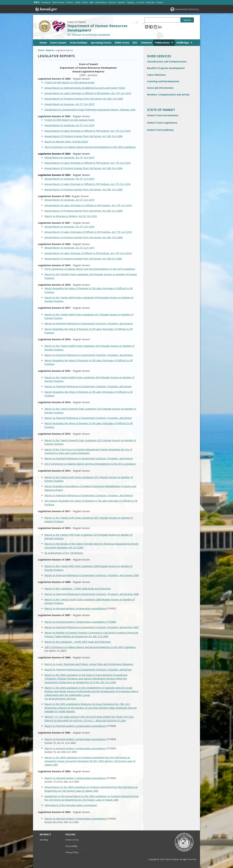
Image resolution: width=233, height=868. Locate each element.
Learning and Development (163, 81)
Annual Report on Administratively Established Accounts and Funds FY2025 (85, 88)
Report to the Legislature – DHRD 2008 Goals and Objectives (78, 588)
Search (187, 20)
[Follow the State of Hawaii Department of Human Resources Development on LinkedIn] (160, 27)
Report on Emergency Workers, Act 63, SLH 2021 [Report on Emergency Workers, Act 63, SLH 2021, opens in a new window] (71, 216)
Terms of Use (72, 840)
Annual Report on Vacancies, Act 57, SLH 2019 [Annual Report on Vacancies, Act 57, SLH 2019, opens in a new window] (69, 200)
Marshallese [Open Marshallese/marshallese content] (101, 2)
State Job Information (160, 88)
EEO (135, 43)
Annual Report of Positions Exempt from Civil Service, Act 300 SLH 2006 (83, 259)
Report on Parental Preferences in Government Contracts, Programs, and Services (89, 323)
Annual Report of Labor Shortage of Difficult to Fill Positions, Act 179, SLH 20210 (88, 253)
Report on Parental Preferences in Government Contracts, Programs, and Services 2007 (92, 627)
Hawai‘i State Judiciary (160, 130)
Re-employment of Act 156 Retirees (64, 553)
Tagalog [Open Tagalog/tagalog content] (130, 2)
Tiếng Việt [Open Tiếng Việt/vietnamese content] (150, 2)
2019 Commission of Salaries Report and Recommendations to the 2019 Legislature (90, 269)
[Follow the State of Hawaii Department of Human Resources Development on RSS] (147, 27)
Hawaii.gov (46, 9)
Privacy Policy (72, 852)
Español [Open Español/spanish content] (121, 2)
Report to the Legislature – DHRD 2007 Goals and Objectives (78, 642)
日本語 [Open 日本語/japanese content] (78, 2)
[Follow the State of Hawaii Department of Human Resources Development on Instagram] (155, 27)
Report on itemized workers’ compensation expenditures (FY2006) (80, 622)
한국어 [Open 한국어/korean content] (85, 2)
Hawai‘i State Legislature (162, 123)
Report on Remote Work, (58, 142)
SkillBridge (183, 43)
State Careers (58, 43)
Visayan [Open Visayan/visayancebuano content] (160, 2)
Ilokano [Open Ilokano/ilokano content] (70, 2)
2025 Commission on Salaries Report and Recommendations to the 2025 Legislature (90, 147)
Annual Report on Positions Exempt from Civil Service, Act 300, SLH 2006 (84, 99)
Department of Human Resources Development (97, 28)
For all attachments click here (60, 699)
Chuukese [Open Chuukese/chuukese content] (46, 2)
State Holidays (79, 43)
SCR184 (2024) (80, 142)
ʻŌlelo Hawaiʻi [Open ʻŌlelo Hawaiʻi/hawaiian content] (58, 2)
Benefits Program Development (166, 68)
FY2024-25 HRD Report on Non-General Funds (69, 120)
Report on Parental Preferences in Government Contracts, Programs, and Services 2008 (92, 594)
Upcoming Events (101, 43)
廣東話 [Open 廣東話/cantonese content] (37, 2)
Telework (146, 43)
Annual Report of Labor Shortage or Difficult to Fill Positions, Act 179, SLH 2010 (87, 131)
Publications (162, 43)
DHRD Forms (122, 43)
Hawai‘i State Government (163, 115)
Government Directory (187, 9)
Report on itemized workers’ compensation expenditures (75, 608)
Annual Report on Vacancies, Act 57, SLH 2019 (69, 104)
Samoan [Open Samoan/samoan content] (112, 2)
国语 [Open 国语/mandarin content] (92, 2)
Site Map (44, 840)
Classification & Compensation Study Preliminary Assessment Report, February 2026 (90, 110)
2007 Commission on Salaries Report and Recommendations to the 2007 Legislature (90, 647)
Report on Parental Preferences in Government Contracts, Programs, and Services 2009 (92, 575)
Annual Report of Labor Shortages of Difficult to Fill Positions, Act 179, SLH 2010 (88, 232)
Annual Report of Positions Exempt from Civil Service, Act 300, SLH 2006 (83, 136)
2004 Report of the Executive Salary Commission (71, 805)
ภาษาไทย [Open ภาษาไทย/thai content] (140, 2)
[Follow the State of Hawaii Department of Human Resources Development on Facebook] (151, 27)
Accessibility (71, 846)
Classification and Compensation (167, 62)
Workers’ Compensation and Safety (168, 95)
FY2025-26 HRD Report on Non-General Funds (69, 82)
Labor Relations (156, 75)
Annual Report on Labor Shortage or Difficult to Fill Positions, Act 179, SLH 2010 (88, 93)
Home (43, 43)
